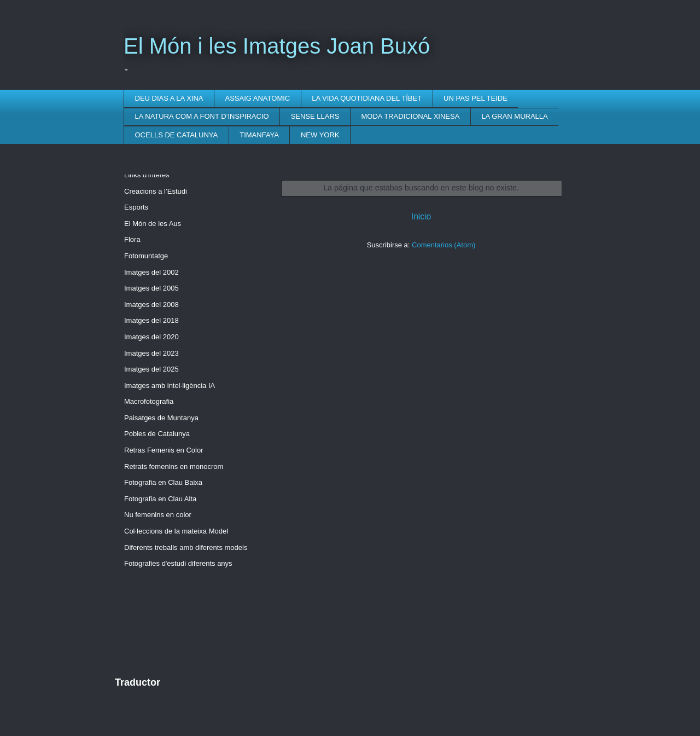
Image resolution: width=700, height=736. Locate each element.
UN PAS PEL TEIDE (476, 98)
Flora (132, 239)
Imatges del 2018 (151, 320)
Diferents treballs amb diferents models (186, 547)
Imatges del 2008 (151, 305)
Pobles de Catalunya (157, 434)
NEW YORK (320, 135)
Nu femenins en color (158, 515)
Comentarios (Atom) (444, 245)
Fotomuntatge (146, 256)
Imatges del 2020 (151, 337)
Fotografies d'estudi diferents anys (178, 563)
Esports (136, 207)
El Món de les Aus (153, 224)
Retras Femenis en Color (164, 450)
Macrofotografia (149, 401)
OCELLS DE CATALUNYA (177, 135)
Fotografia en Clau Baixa (163, 482)
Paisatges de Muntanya (161, 418)
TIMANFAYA (259, 135)
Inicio (421, 216)
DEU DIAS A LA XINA (169, 98)
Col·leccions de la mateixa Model (176, 531)
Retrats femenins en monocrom (174, 466)
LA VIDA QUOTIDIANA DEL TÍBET (367, 98)
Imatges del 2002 (151, 272)
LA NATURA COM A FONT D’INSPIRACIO (202, 116)
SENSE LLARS (315, 116)
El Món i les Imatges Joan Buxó (277, 46)
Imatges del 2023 (151, 353)
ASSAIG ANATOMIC (258, 98)
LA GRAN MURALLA (514, 116)
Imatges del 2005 (151, 288)
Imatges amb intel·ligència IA (170, 386)
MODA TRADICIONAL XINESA (411, 116)
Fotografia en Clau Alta (160, 499)
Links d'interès (147, 175)
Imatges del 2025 (151, 369)
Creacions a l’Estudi (156, 191)
